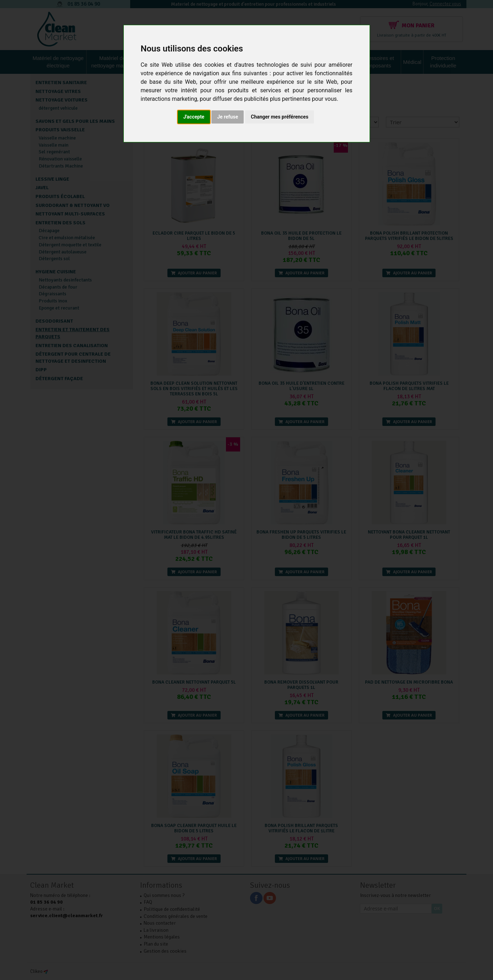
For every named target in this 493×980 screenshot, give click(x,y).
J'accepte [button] (194, 117)
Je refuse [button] (228, 117)
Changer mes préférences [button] (279, 117)
